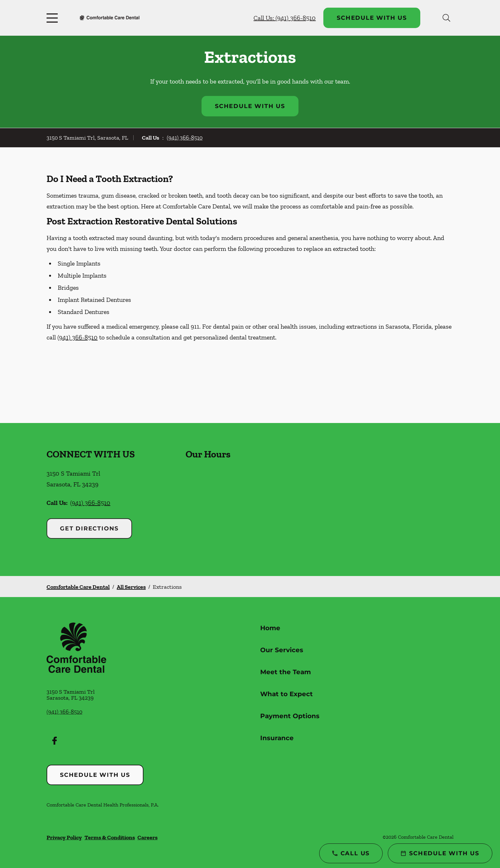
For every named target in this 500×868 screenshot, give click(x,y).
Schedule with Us (372, 18)
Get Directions (89, 529)
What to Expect (287, 694)
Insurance (277, 738)
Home (270, 628)
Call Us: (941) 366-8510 (285, 18)
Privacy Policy (64, 837)
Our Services (282, 650)
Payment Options (290, 716)
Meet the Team (286, 672)
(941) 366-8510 (185, 138)
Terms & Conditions (110, 837)
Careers (147, 837)
